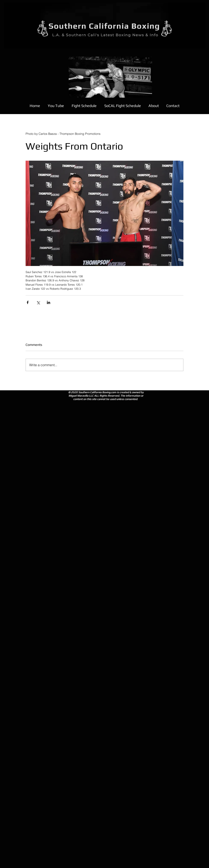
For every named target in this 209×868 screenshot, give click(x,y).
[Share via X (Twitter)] (38, 302)
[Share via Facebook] (28, 302)
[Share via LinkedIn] (49, 302)
